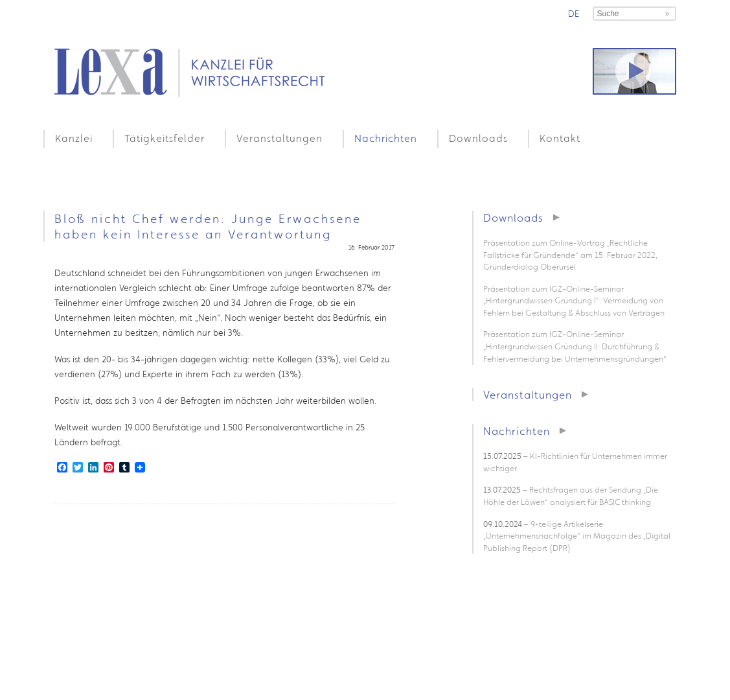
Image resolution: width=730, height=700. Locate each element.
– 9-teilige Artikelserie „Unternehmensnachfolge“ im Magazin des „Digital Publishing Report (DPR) (577, 536)
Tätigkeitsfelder (165, 138)
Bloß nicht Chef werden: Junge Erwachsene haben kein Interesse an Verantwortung (208, 226)
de (574, 14)
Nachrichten (386, 138)
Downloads (478, 138)
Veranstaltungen (279, 138)
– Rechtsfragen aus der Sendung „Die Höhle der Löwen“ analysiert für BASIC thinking (571, 496)
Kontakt (560, 138)
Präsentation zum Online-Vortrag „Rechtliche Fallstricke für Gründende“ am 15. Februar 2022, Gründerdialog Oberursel (570, 255)
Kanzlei (74, 138)
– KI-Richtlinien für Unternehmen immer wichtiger (575, 462)
